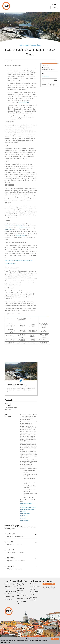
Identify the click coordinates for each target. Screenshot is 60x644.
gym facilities (23, 228)
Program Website (10, 263)
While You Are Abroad (23, 596)
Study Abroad (8, 594)
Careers (32, 595)
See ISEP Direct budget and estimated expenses (19, 260)
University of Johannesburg (30, 45)
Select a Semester (46, 76)
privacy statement (6, 642)
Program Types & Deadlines (22, 585)
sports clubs (8, 230)
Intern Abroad (8, 599)
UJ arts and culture (20, 235)
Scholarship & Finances (11, 591)
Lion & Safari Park (24, 102)
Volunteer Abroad (9, 597)
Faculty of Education (25, 520)
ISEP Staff (33, 584)
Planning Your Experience (21, 589)
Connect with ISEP (49, 584)
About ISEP (33, 600)
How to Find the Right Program (10, 587)
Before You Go (21, 593)
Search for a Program (10, 584)
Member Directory (35, 586)
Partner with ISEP (34, 592)
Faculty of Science (24, 516)
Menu (54, 7)
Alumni (19, 604)
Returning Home (22, 601)
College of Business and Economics (28, 507)
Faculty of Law (24, 518)
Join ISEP (32, 589)
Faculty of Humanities (25, 513)
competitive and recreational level (14, 226)
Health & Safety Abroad (24, 598)
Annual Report (34, 597)
